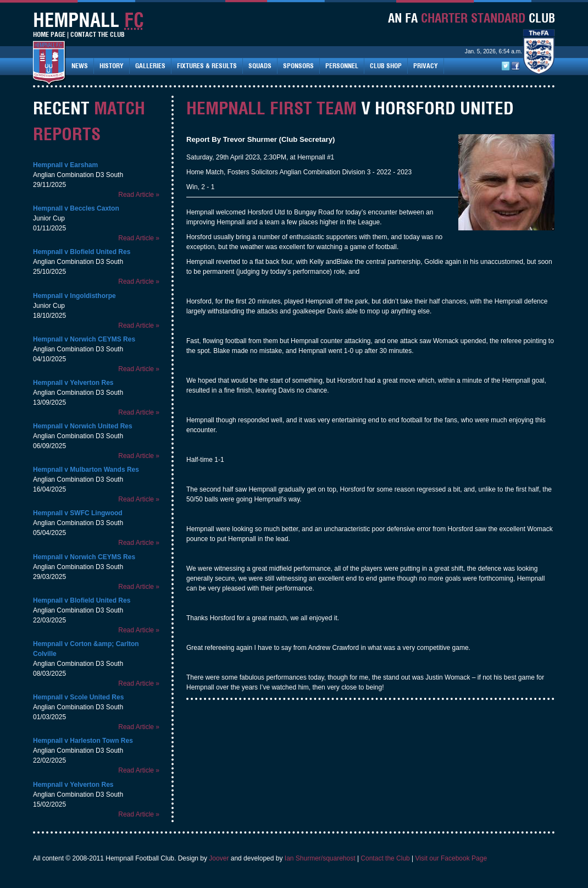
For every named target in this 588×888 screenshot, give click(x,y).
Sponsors (298, 66)
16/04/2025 (49, 489)
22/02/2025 (49, 760)
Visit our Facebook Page (451, 858)
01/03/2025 (49, 717)
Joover (219, 858)
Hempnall (48, 165)
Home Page (49, 34)
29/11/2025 (49, 185)
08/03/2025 (49, 674)
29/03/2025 (49, 577)
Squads (260, 66)
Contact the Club (385, 858)
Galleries (150, 66)
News (80, 66)
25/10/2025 (49, 272)
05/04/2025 (49, 533)
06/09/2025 (49, 446)
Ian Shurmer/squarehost (320, 858)
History (112, 66)
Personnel (342, 66)
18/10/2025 (49, 316)
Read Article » (139, 195)
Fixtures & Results (207, 66)
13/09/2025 (49, 402)
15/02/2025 (49, 804)
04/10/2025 (49, 359)
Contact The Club (98, 34)
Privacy (426, 66)
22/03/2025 (49, 620)
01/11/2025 (49, 228)
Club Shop (386, 66)
